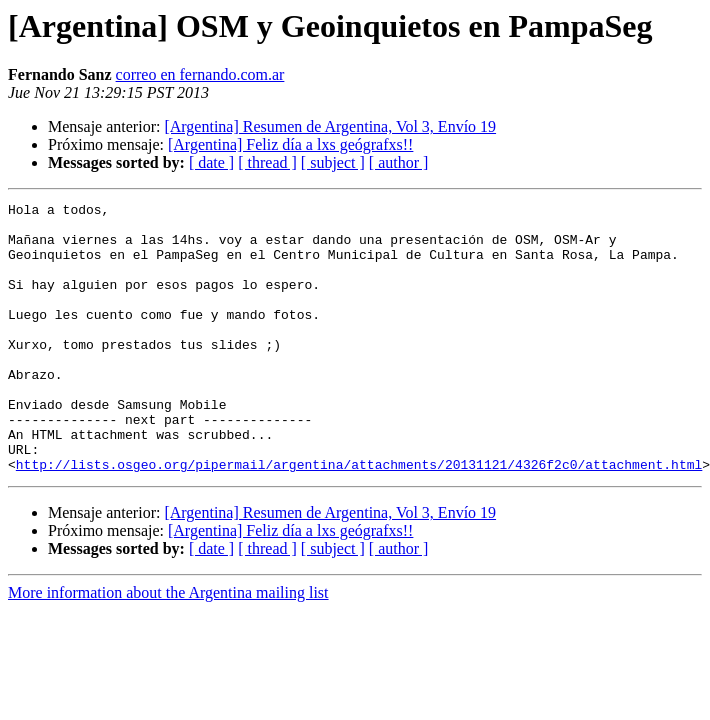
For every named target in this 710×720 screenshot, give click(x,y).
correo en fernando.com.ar (200, 74)
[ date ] (211, 162)
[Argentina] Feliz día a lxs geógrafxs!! (290, 144)
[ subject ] (333, 162)
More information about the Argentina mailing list (168, 646)
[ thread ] (267, 162)
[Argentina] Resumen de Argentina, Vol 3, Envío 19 (330, 126)
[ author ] (399, 162)
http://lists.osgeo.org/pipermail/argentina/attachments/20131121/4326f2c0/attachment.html (359, 518)
